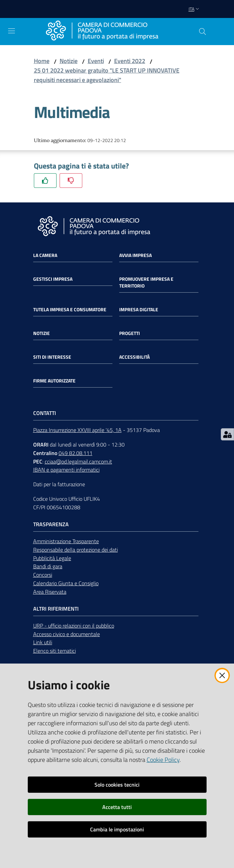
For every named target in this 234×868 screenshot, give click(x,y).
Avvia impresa (135, 255)
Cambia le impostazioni (117, 829)
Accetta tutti (117, 807)
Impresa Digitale (139, 310)
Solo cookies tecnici (117, 785)
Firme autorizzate (54, 381)
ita (195, 9)
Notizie (69, 61)
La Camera (45, 255)
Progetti (130, 333)
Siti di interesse (52, 357)
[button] (203, 32)
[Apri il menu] (12, 31)
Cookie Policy (163, 760)
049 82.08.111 (76, 453)
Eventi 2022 (130, 61)
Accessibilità (134, 357)
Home (42, 61)
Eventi (96, 61)
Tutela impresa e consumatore (70, 310)
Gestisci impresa (53, 279)
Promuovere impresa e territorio (146, 282)
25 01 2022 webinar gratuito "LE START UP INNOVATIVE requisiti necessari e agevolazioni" (107, 75)
